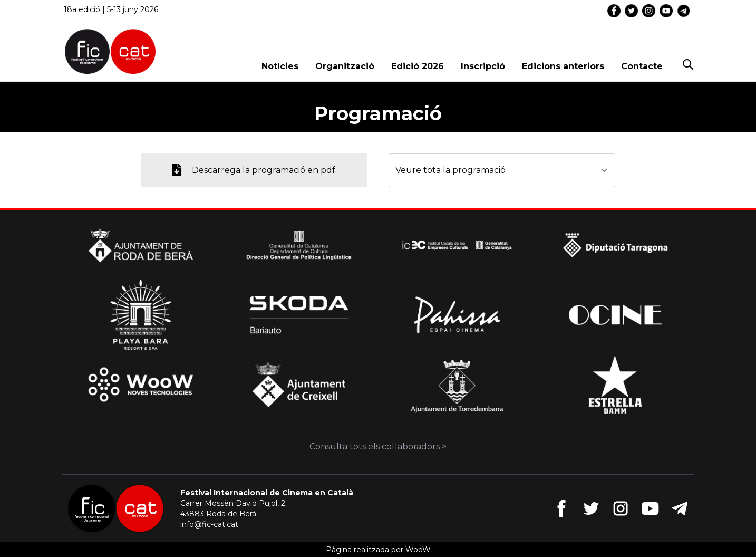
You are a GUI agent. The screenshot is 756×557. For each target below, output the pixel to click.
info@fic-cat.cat (209, 524)
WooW (418, 550)
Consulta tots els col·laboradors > (378, 446)
